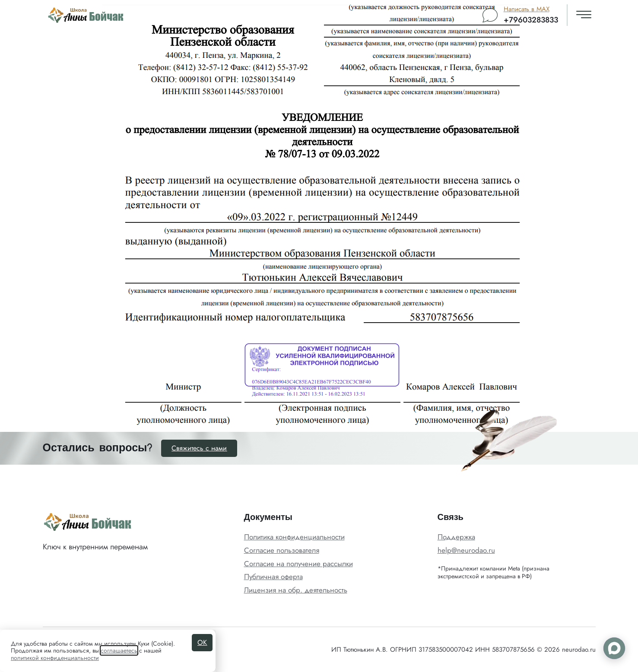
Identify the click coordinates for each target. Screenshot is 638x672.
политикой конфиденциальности (55, 658)
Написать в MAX (527, 9)
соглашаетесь (119, 650)
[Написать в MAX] (490, 15)
